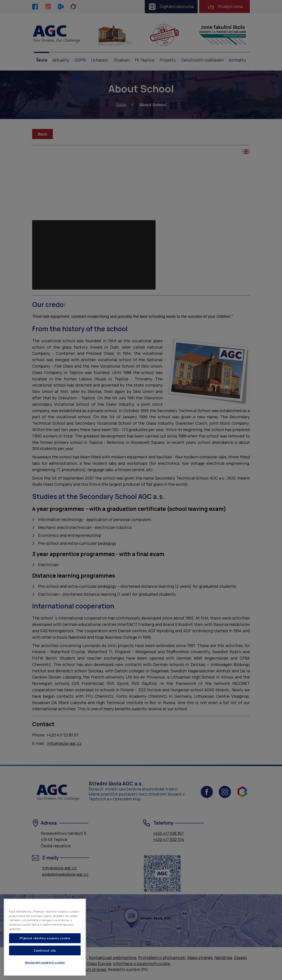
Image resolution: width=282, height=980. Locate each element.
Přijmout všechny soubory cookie (45, 938)
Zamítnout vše (45, 950)
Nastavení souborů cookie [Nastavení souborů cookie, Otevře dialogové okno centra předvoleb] (45, 962)
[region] (45, 937)
